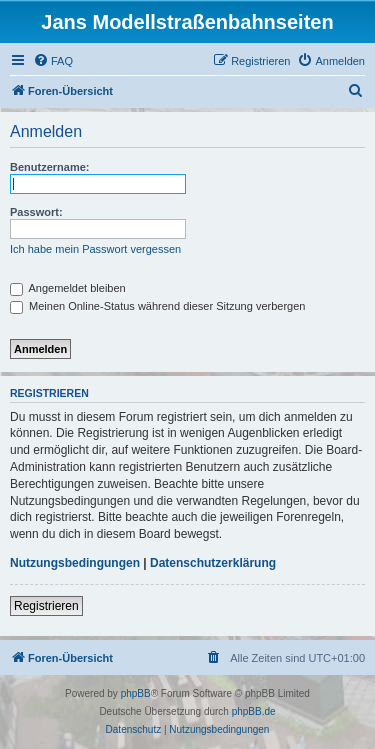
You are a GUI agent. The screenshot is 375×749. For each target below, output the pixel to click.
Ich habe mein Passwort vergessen (95, 249)
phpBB (136, 693)
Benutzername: (49, 167)
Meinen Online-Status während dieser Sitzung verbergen (157, 306)
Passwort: (36, 212)
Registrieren (46, 606)
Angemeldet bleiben (68, 288)
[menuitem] (53, 61)
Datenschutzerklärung (213, 563)
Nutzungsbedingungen (75, 563)
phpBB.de (254, 711)
